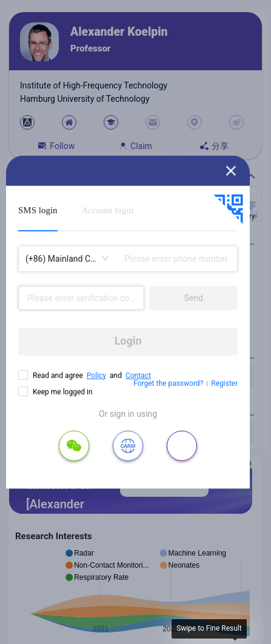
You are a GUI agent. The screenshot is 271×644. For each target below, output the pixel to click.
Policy (96, 375)
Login (128, 341)
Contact (138, 375)
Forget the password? (168, 383)
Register (224, 383)
